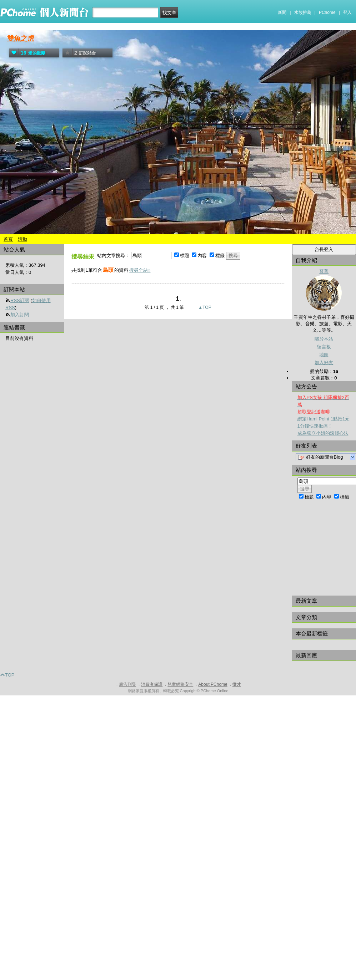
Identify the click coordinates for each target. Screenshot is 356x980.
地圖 (324, 355)
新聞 (282, 12)
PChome (327, 12)
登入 (347, 12)
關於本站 (324, 339)
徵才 (237, 684)
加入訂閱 (20, 315)
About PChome (213, 684)
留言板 (324, 347)
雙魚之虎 (21, 38)
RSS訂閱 (20, 300)
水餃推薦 (303, 12)
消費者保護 (152, 684)
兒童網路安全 (180, 684)
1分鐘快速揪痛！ (315, 426)
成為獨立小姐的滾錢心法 (323, 433)
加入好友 (324, 363)
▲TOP (204, 307)
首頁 (8, 239)
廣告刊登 (127, 684)
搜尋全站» (140, 270)
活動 (22, 239)
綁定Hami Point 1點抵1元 (324, 419)
